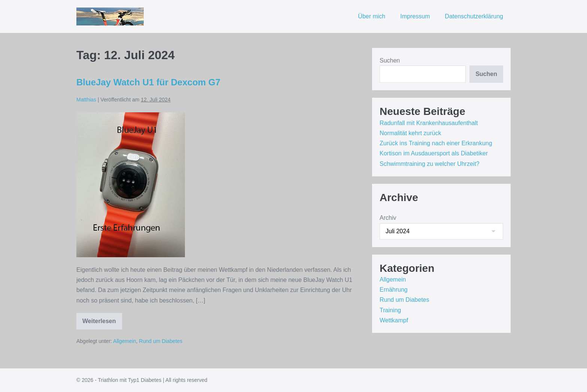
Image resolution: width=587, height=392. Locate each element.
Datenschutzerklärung (474, 16)
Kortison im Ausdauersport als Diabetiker (434, 153)
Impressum (415, 16)
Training (390, 310)
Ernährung (394, 290)
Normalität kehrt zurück (410, 133)
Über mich (372, 16)
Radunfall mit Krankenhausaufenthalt (429, 123)
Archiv (388, 218)
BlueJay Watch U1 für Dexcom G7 (148, 82)
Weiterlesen (102, 324)
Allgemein (124, 341)
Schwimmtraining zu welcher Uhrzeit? (430, 164)
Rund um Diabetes (161, 341)
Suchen (390, 60)
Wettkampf (394, 320)
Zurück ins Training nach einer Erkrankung (436, 143)
